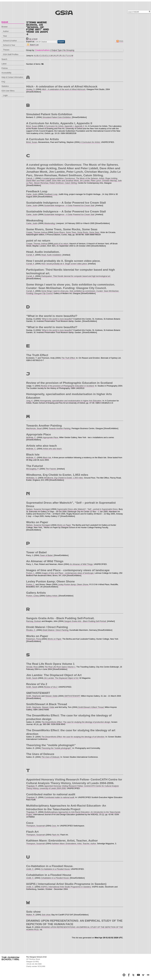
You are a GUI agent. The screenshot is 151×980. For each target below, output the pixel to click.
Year (5, 36)
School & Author (10, 41)
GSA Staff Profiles (11, 54)
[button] (61, 42)
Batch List (32, 45)
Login (5, 95)
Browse (5, 27)
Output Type (56, 50)
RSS (119, 41)
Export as (30, 42)
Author (6, 31)
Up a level (32, 39)
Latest (4, 64)
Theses (6, 50)
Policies (5, 68)
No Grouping (69, 50)
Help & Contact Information (12, 77)
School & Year (9, 45)
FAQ (3, 82)
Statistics (5, 86)
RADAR (5, 22)
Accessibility (6, 73)
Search (4, 59)
